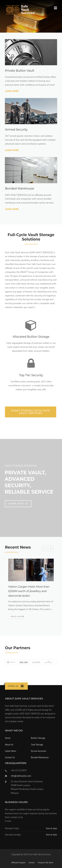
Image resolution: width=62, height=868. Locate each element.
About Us (9, 745)
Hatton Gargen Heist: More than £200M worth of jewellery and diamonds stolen (29, 591)
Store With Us (18, 503)
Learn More (12, 91)
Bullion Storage (38, 738)
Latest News (10, 751)
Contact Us (10, 757)
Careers (32, 863)
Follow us (13, 686)
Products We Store (46, 863)
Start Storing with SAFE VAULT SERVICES (31, 412)
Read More (18, 617)
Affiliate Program (18, 863)
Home (8, 738)
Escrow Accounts (39, 751)
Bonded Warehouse (40, 757)
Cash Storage (37, 745)
